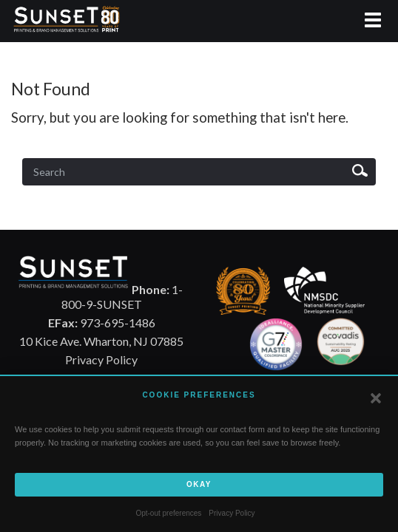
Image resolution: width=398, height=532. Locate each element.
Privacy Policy (232, 513)
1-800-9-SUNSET (122, 297)
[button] (376, 398)
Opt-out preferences (168, 513)
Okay (199, 484)
